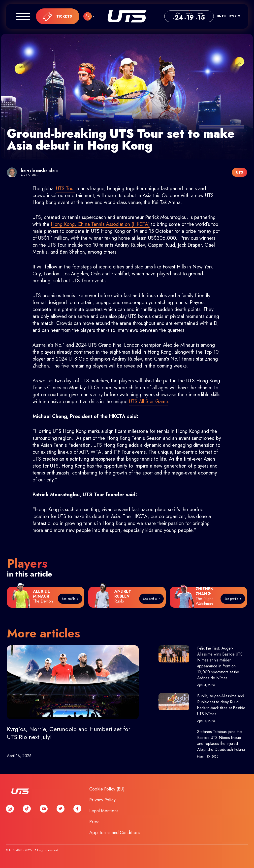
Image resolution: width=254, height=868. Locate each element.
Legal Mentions (104, 811)
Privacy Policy (102, 800)
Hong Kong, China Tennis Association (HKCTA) (100, 224)
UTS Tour (65, 189)
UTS (127, 16)
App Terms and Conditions (115, 833)
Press (94, 822)
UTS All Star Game (148, 402)
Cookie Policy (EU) (107, 789)
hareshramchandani (39, 170)
